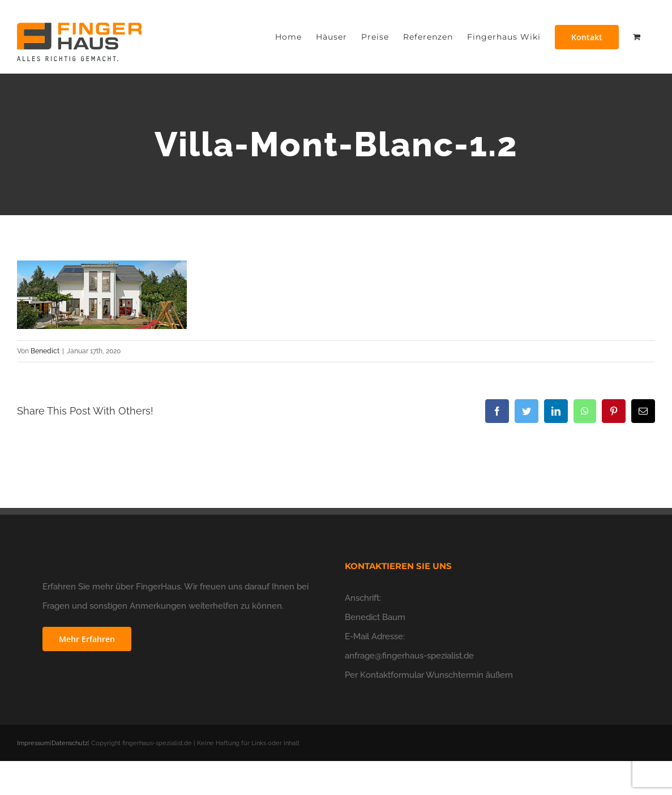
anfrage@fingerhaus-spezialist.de (409, 656)
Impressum (33, 743)
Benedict (45, 351)
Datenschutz (70, 743)
